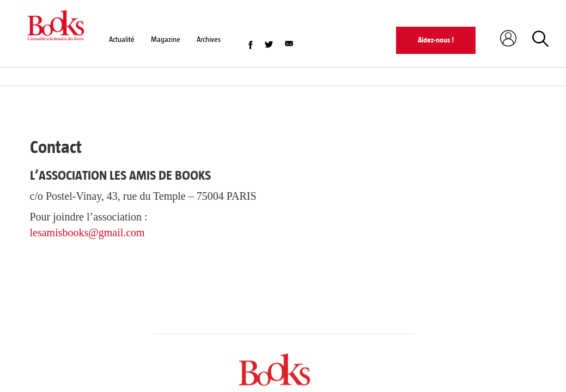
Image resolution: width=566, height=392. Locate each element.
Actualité (122, 39)
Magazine (166, 39)
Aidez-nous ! (436, 40)
